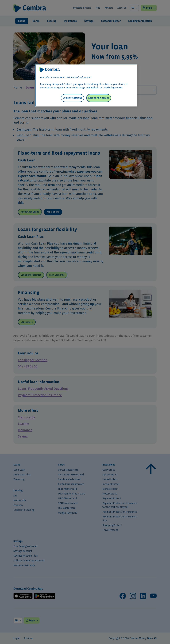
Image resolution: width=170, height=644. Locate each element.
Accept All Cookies (99, 93)
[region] (86, 83)
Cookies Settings (72, 93)
